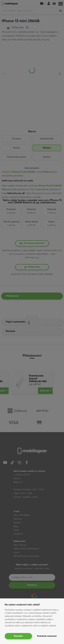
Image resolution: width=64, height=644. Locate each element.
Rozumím (18, 636)
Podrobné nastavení (47, 636)
